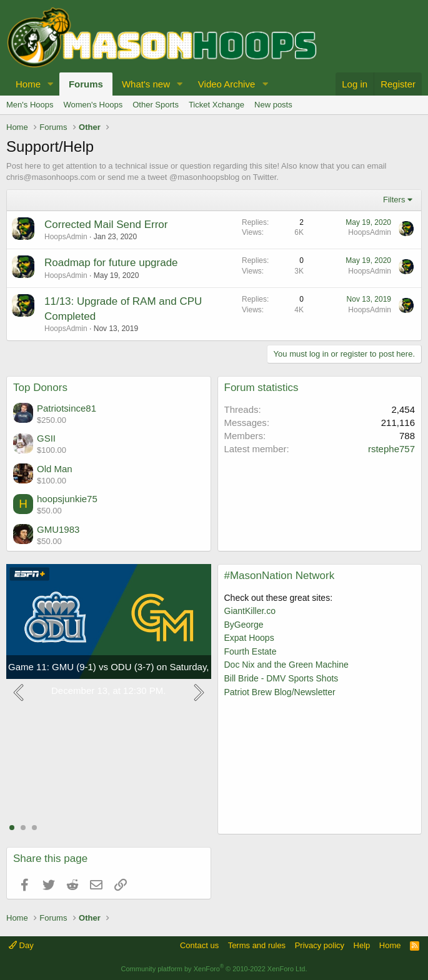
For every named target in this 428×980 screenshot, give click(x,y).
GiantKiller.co (250, 611)
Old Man (55, 469)
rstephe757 (391, 449)
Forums (86, 84)
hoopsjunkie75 (67, 499)
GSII (46, 438)
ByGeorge (244, 625)
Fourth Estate (251, 651)
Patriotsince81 (67, 408)
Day (21, 945)
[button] (51, 84)
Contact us (199, 945)
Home (28, 84)
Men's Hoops (30, 105)
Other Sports (156, 105)
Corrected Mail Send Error (106, 225)
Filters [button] (394, 200)
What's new (146, 84)
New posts (273, 105)
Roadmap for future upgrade (111, 263)
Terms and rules (257, 945)
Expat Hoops (249, 638)
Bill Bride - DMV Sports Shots (281, 678)
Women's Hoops (93, 105)
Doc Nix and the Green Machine (286, 665)
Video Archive (226, 84)
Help (362, 945)
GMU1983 (58, 529)
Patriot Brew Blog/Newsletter (280, 692)
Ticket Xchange (216, 105)
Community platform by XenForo (214, 969)
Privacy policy (320, 945)
